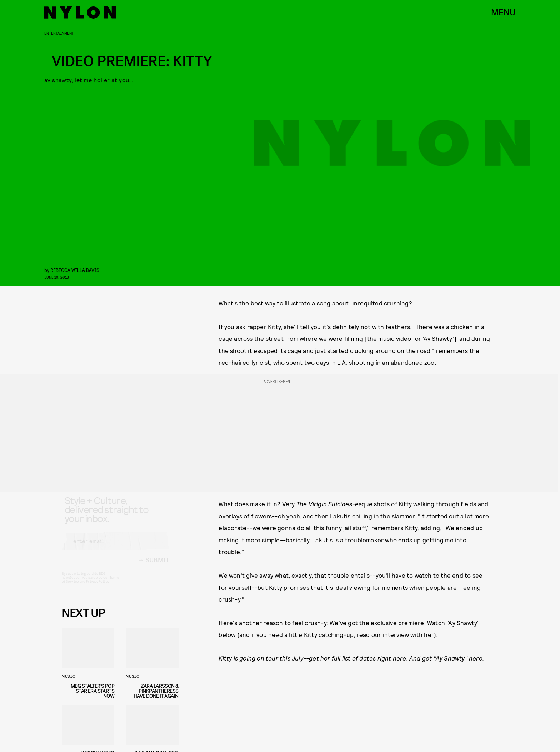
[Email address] (115, 547)
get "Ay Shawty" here (452, 658)
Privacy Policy (97, 588)
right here (392, 658)
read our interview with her (395, 634)
